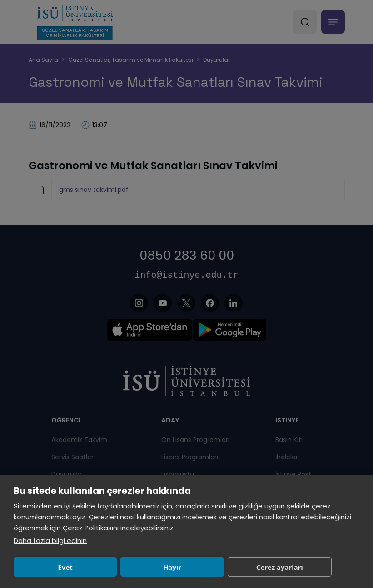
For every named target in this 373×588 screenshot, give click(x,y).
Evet (65, 567)
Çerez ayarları (280, 567)
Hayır (172, 567)
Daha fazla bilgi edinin (50, 540)
